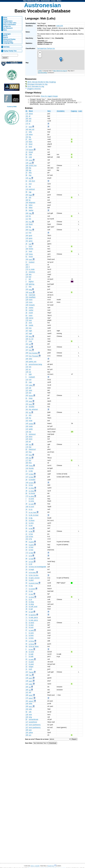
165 (27, 129)
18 (26, 152)
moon (31, 300)
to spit (31, 609)
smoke (31, 424)
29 (26, 607)
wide (30, 709)
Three (31, 466)
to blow (31, 474)
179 (27, 320)
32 (26, 667)
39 (26, 504)
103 (27, 297)
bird (30, 139)
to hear (31, 547)
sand (30, 390)
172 (27, 496)
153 (27, 137)
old (30, 344)
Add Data (6, 47)
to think (31, 635)
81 (26, 398)
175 (27, 114)
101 (27, 539)
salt (30, 388)
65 (26, 382)
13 (26, 127)
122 (27, 684)
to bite (31, 471)
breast (31, 152)
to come (31, 499)
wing (30, 717)
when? (31, 698)
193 (27, 267)
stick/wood (32, 434)
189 (27, 706)
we (30, 687)
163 (27, 328)
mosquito (32, 305)
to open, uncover (34, 578)
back (30, 127)
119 (27, 189)
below (31, 134)
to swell (31, 630)
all (30, 116)
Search (6, 37)
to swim (31, 633)
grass (31, 238)
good (30, 236)
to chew (31, 488)
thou (30, 463)
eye (30, 197)
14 (26, 132)
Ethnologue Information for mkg (37, 84)
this (30, 460)
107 (27, 725)
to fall (31, 529)
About (5, 19)
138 (27, 678)
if (29, 267)
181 (27, 701)
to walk (31, 654)
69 (26, 562)
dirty (30, 173)
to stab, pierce (33, 617)
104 (27, 203)
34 (26, 509)
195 (27, 339)
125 (27, 388)
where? (31, 701)
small (30, 421)
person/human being (35, 364)
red (30, 372)
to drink (31, 523)
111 (27, 219)
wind (30, 715)
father (31, 205)
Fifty (30, 214)
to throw (31, 641)
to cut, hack (32, 512)
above (31, 114)
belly (30, 132)
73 (26, 625)
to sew (31, 594)
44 (26, 547)
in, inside (32, 269)
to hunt (31, 562)
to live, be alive (34, 575)
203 (27, 395)
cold (30, 163)
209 (27, 353)
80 (26, 612)
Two (30, 675)
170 (27, 698)
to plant (31, 580)
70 (26, 597)
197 (27, 350)
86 (26, 542)
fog (30, 227)
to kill (30, 564)
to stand (31, 623)
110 (27, 429)
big (30, 137)
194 (27, 259)
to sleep (31, 602)
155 (27, 289)
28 (26, 480)
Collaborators (8, 21)
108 (27, 292)
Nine (30, 337)
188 (27, 695)
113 (27, 150)
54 (26, 295)
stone (31, 437)
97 (26, 139)
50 (26, 520)
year (30, 730)
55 (26, 719)
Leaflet (40, 71)
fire (30, 216)
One (30, 350)
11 (26, 184)
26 (26, 244)
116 (27, 224)
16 (26, 272)
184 (27, 249)
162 (27, 344)
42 (26, 627)
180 (27, 200)
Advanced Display (9, 39)
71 (26, 617)
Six (30, 413)
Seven (31, 396)
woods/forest (33, 722)
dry (30, 178)
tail (30, 442)
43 (26, 187)
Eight (30, 195)
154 (27, 401)
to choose (32, 493)
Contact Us (7, 26)
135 (27, 284)
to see (31, 591)
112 (27, 385)
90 (26, 518)
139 (27, 163)
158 (27, 318)
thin (30, 458)
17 (26, 287)
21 (26, 635)
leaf (30, 277)
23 (26, 144)
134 (27, 468)
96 (26, 175)
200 (27, 230)
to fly (30, 539)
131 (27, 160)
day (30, 168)
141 (27, 692)
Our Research (8, 28)
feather (31, 210)
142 (27, 254)
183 (27, 463)
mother (31, 308)
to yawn (31, 662)
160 (27, 362)
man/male (32, 295)
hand (30, 246)
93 (26, 583)
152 (27, 421)
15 (26, 147)
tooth (30, 669)
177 (27, 460)
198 (27, 675)
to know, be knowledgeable (37, 567)
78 (26, 512)
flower (31, 224)
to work (31, 659)
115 (27, 380)
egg (30, 192)
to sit (30, 599)
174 (27, 269)
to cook (31, 504)
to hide (31, 553)
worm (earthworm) (35, 725)
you (30, 735)
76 (26, 575)
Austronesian (45, 1)
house (31, 257)
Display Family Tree (10, 51)
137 (27, 474)
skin (30, 415)
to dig (31, 518)
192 (27, 119)
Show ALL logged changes (49, 96)
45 (26, 197)
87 (26, 630)
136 (27, 715)
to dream (32, 520)
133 (27, 367)
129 (27, 300)
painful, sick (33, 362)
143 (27, 216)
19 (26, 407)
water (31, 684)
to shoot (31, 597)
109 (27, 305)
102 (27, 369)
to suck (31, 627)
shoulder (32, 407)
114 (27, 277)
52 (26, 623)
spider (31, 429)
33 (26, 569)
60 (26, 205)
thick (30, 455)
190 (27, 359)
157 (27, 455)
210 (27, 356)
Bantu (59, 1)
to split (31, 612)
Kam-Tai (46, 48)
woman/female (33, 719)
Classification (8, 41)
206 (27, 444)
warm (31, 678)
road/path (32, 377)
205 (27, 336)
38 (26, 488)
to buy (31, 485)
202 (27, 412)
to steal (31, 625)
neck (30, 323)
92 (26, 578)
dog (30, 175)
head (30, 251)
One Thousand (34, 356)
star (30, 432)
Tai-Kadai (40, 48)
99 (26, 210)
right (30, 374)
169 (27, 730)
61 (26, 257)
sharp (31, 398)
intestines (32, 272)
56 (26, 154)
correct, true (33, 165)
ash (30, 121)
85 (26, 493)
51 (26, 599)
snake (31, 426)
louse (31, 293)
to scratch (32, 589)
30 (26, 313)
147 (27, 142)
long (30, 290)
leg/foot (31, 282)
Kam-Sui (52, 48)
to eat (31, 526)
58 (26, 712)
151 (27, 241)
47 (26, 662)
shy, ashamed (33, 409)
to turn (31, 649)
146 (27, 121)
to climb (31, 496)
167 (27, 331)
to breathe (32, 480)
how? (31, 260)
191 (27, 116)
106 (27, 426)
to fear (31, 534)
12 (26, 415)
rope (30, 382)
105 (27, 442)
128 (27, 418)
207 (27, 672)
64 (26, 586)
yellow (31, 733)
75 (26, 515)
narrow (31, 318)
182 (27, 265)
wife (30, 712)
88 (26, 615)
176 (27, 134)
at (29, 124)
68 (26, 325)
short (30, 401)
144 (27, 482)
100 (27, 717)
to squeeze (32, 615)
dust (30, 184)
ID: (27, 111)
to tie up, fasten (34, 646)
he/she (31, 249)
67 (26, 594)
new (30, 328)
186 (27, 735)
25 (26, 323)
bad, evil (31, 129)
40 (26, 523)
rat (30, 369)
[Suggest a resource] (34, 89)
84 (26, 580)
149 (27, 372)
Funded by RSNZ (12, 107)
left (30, 279)
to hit (30, 556)
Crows (53, 1)
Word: (31, 111)
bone (30, 147)
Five (30, 222)
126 (27, 274)
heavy (31, 254)
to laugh (31, 569)
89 (26, 559)
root (30, 380)
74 (26, 564)
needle (31, 325)
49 (26, 572)
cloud (31, 160)
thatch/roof (32, 449)
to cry (31, 509)
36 (26, 609)
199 (27, 465)
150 (27, 733)
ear (30, 187)
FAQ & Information (10, 25)
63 (26, 315)
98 (26, 192)
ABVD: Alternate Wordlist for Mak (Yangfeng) (41, 82)
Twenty (31, 672)
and (30, 119)
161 (27, 409)
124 (27, 393)
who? (31, 707)
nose (30, 341)
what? (31, 695)
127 (27, 722)
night (30, 331)
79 (26, 434)
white (30, 704)
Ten (30, 445)
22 (26, 534)
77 (26, 589)
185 (27, 687)
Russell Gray (51, 866)
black (30, 142)
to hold (31, 559)
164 (27, 236)
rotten (31, 385)
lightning (31, 284)
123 (27, 537)
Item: (49, 111)
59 (26, 308)
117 (27, 233)
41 (26, 471)
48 (26, 602)
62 (26, 449)
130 (27, 432)
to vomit (31, 652)
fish (30, 219)
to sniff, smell (33, 607)
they (30, 452)
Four (30, 230)
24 (26, 251)
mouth (31, 313)
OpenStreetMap (42, 73)
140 (27, 178)
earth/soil (32, 189)
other (30, 359)
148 (27, 704)
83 (26, 659)
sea (30, 393)
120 (27, 437)
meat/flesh (32, 297)
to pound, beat (33, 583)
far (30, 200)
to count (31, 507)
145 (27, 423)
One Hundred (33, 353)
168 (27, 168)
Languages (7, 34)
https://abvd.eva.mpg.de (31, 1)
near (30, 320)
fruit (30, 233)
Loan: (80, 111)
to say (31, 586)
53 (26, 364)
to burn (31, 483)
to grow (31, 542)
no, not (31, 339)
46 (26, 591)
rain (30, 367)
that (30, 447)
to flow (31, 537)
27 (26, 341)
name (31, 315)
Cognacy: (74, 111)
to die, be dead (34, 515)
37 (26, 526)
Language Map (8, 43)
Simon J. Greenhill (35, 866)
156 (27, 458)
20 (26, 567)
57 (26, 262)
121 (27, 390)
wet (30, 692)
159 (27, 709)
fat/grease (32, 203)
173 (27, 124)
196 (27, 507)
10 (26, 173)
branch (31, 150)
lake (30, 274)
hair (30, 244)
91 (26, 485)
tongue (31, 667)
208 (27, 213)
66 (26, 646)
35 (26, 652)
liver (30, 287)
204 (27, 195)
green (31, 241)
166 (27, 165)
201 (27, 222)
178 (27, 447)
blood (31, 144)
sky (30, 418)
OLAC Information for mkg (36, 86)
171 (27, 553)
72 (26, 556)
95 (26, 528)
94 (26, 641)
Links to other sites (10, 23)
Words (5, 36)
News (5, 30)
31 (26, 669)
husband (32, 262)
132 (27, 227)
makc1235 (59, 26)
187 (27, 452)
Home (5, 18)
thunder (31, 468)
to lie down (32, 573)
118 (27, 238)
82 (26, 181)
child (30, 154)
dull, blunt (32, 181)
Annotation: (61, 111)
